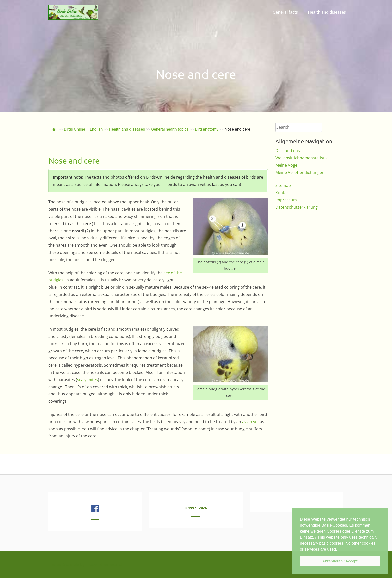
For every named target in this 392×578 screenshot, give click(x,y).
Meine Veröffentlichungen (300, 172)
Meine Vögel (287, 165)
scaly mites (88, 380)
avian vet (251, 422)
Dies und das (288, 151)
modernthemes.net (104, 564)
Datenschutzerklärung (297, 207)
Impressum (286, 200)
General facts (285, 12)
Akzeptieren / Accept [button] (340, 561)
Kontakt (283, 193)
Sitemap (283, 185)
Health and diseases (327, 12)
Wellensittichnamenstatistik (302, 158)
